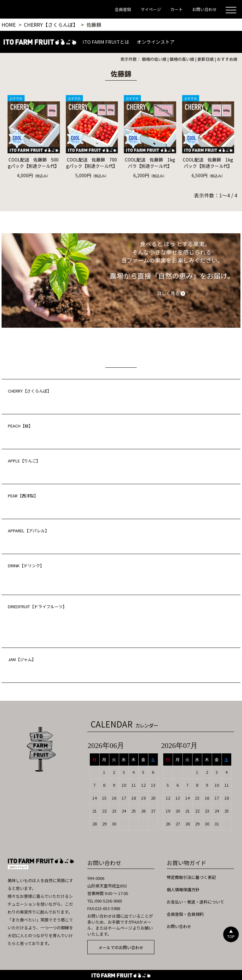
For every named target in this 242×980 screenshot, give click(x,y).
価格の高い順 (182, 59)
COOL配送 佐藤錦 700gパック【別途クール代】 (92, 163)
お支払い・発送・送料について (195, 902)
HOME (9, 25)
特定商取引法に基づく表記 (191, 877)
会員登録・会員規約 (185, 914)
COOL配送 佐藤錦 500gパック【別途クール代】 (34, 163)
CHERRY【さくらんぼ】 (51, 25)
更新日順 (205, 59)
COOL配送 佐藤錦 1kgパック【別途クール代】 (208, 163)
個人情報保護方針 (183, 889)
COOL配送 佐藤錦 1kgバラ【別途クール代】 (150, 163)
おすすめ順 (227, 59)
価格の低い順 (154, 59)
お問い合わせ (179, 926)
